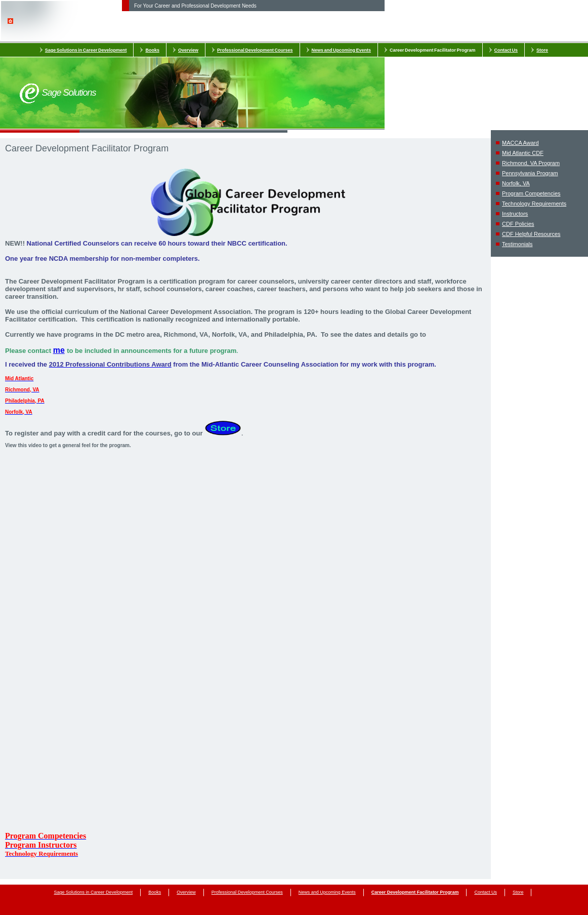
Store (542, 50)
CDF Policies (518, 224)
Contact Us (506, 50)
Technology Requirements (534, 204)
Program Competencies (531, 193)
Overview (188, 50)
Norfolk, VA (516, 183)
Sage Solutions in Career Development (86, 50)
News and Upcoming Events (342, 50)
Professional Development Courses (255, 50)
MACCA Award (520, 143)
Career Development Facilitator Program (433, 50)
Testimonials (517, 244)
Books (152, 50)
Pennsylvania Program (530, 173)
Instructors (515, 214)
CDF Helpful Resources (531, 234)
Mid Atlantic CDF (523, 153)
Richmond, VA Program (531, 163)
